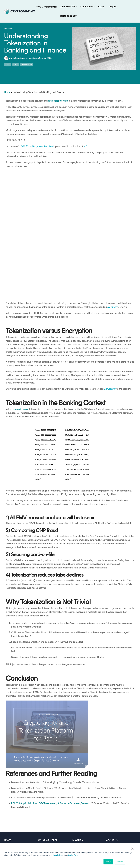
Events (75, 816)
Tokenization (27, 65)
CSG (16, 65)
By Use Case (45, 804)
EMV (8, 65)
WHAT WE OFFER (47, 798)
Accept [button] (108, 862)
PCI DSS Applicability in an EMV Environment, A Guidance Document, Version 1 (51, 761)
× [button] (133, 849)
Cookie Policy (73, 855)
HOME (8, 798)
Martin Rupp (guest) (16, 58)
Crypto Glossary (80, 822)
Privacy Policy (57, 855)
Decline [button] (120, 862)
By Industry (44, 810)
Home (7, 92)
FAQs (75, 828)
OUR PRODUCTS (47, 816)
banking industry (20, 366)
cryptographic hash (58, 101)
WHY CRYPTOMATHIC (16, 804)
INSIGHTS (77, 798)
